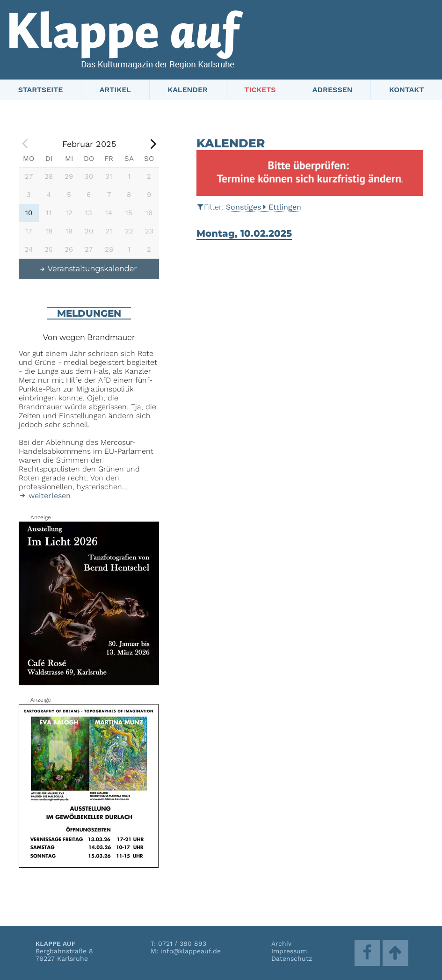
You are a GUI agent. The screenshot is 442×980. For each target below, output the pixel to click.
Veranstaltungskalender (88, 269)
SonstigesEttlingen (264, 207)
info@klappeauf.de (191, 951)
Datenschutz (292, 958)
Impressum (289, 951)
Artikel (115, 90)
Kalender (188, 90)
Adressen (333, 90)
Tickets (260, 90)
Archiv (281, 944)
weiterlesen (45, 496)
